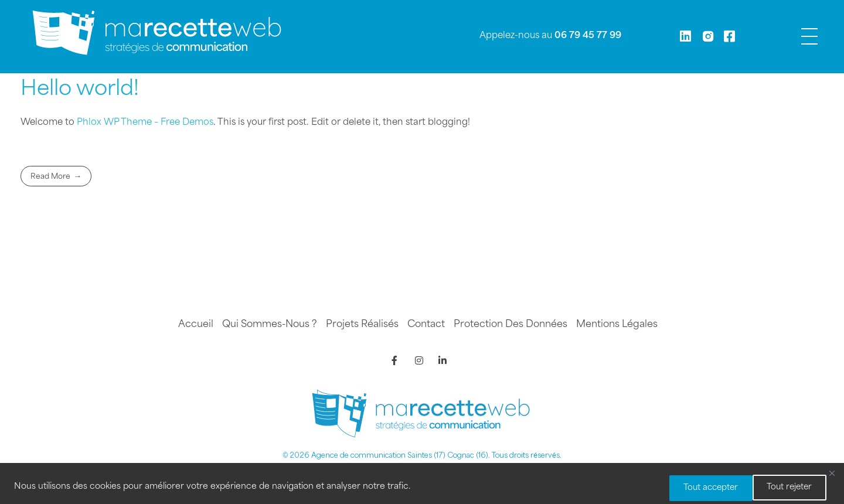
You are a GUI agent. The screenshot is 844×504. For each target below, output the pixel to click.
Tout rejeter (693, 488)
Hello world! (80, 90)
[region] (422, 485)
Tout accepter (784, 488)
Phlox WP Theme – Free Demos (145, 123)
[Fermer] (832, 475)
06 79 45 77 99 (588, 36)
